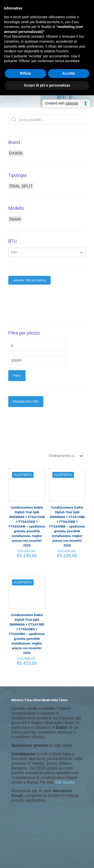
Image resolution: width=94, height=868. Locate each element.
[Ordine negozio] (67, 456)
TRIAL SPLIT (21, 186)
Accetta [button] (69, 73)
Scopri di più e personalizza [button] (47, 85)
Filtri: (15, 252)
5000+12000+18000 (47, 264)
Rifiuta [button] (26, 73)
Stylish (15, 219)
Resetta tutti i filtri (26, 401)
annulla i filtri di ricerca (29, 280)
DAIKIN (16, 153)
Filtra (17, 376)
